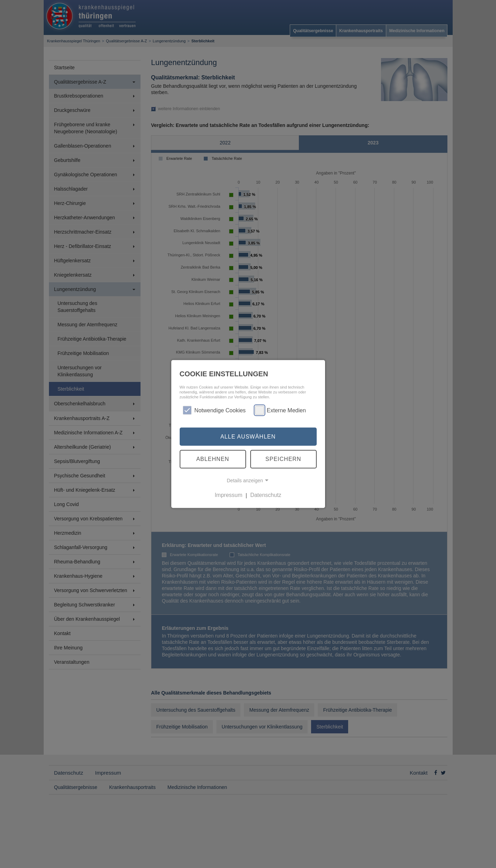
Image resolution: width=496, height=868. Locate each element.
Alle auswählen (248, 436)
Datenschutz (266, 495)
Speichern (283, 459)
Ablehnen (213, 459)
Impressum (228, 495)
